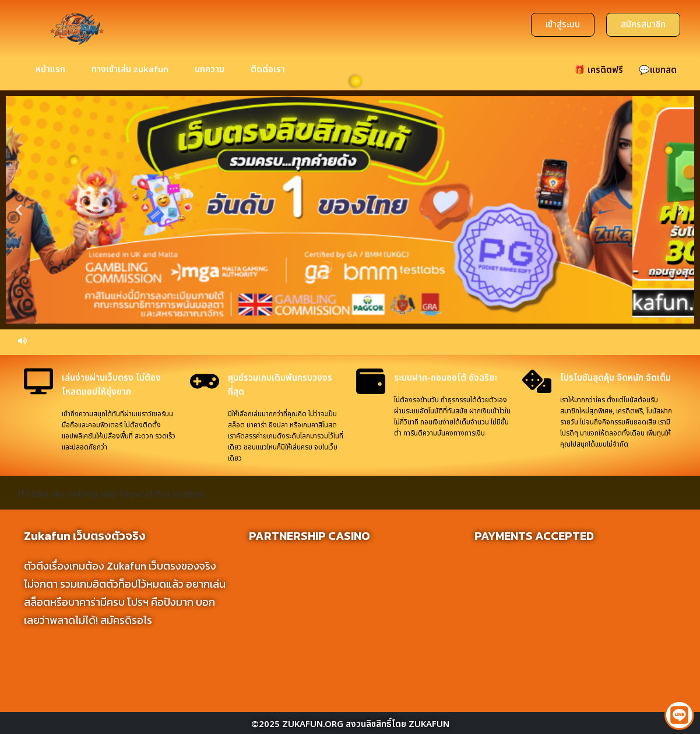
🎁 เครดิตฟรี (599, 78)
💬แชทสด (658, 78)
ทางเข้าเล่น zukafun (130, 78)
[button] (19, 218)
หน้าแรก (50, 78)
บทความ (210, 78)
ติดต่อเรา (268, 78)
